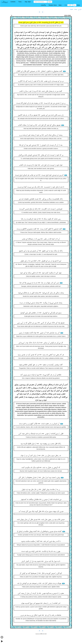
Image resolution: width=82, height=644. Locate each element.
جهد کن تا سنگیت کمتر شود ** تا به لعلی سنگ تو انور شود (41, 273)
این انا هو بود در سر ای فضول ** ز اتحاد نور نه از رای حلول (41, 261)
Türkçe (76, 9)
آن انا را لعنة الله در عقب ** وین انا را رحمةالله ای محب (41, 239)
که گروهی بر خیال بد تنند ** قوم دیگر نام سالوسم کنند (41, 468)
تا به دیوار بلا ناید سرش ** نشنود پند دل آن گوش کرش (41, 561)
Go (75, 5)
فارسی (80, 9)
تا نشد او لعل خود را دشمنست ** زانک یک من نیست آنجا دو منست (41, 187)
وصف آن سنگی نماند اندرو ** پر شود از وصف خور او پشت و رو (41, 135)
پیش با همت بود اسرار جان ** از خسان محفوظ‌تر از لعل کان (39, 478)
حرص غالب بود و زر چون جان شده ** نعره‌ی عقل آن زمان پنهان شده (41, 520)
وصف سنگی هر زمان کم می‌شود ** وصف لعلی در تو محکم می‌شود (41, 293)
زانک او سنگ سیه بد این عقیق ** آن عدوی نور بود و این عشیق (41, 251)
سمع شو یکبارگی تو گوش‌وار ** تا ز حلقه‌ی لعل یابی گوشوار (41, 313)
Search (50, 2)
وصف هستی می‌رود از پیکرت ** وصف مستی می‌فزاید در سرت (41, 303)
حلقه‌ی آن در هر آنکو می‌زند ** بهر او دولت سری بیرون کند (41, 375)
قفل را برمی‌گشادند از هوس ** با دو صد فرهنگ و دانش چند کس (41, 434)
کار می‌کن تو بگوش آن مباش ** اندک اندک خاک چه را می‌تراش (41, 343)
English (72, 9)
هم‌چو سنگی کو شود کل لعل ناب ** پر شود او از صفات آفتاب (39, 125)
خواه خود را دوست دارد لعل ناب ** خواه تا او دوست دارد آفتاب (41, 165)
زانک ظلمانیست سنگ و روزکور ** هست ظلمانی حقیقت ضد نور (41, 199)
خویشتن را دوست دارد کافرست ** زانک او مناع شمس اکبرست (41, 209)
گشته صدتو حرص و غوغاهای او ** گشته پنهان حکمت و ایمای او (39, 531)
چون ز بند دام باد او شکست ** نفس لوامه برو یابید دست (41, 551)
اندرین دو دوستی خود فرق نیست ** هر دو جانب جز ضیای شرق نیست (39, 175)
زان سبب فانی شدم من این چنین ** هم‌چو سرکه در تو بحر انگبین (41, 115)
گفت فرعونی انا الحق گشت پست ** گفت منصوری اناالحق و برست (39, 229)
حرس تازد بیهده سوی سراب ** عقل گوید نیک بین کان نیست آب (41, 511)
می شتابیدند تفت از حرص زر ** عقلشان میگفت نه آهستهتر (41, 500)
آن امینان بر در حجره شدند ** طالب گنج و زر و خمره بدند (39, 424)
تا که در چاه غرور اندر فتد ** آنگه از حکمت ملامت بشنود (41, 541)
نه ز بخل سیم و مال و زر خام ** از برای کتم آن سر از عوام (41, 456)
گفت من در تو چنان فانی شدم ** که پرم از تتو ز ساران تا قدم (41, 91)
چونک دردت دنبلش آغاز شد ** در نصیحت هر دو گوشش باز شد (39, 583)
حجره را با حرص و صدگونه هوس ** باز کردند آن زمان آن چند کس (41, 593)
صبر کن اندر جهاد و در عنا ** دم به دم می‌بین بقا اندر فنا (39, 283)
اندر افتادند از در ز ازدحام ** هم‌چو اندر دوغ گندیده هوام (41, 603)
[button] (13, 2)
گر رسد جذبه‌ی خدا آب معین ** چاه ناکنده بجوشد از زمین (39, 333)
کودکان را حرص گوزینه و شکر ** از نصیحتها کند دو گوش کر (41, 573)
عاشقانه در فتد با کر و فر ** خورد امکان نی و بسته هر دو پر (41, 615)
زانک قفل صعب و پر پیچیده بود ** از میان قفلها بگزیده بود (41, 444)
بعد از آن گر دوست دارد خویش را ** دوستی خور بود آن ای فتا (41, 145)
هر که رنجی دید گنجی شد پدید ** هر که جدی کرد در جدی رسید (41, 355)
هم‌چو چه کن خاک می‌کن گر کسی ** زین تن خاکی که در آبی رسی (41, 323)
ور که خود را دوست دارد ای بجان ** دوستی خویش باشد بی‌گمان (41, 155)
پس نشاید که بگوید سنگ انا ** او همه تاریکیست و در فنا (41, 219)
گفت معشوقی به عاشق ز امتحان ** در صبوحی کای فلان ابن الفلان (39, 71)
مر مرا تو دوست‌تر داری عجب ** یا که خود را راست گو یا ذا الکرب (41, 81)
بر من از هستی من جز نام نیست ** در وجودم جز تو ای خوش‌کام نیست (41, 103)
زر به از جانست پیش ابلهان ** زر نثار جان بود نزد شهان (41, 490)
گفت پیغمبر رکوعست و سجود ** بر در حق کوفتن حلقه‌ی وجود (41, 365)
